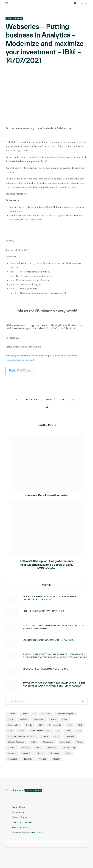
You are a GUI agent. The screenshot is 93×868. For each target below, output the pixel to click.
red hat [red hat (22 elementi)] (12, 748)
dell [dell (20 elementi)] (80, 725)
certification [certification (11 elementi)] (39, 719)
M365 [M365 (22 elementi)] (57, 736)
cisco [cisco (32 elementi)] (54, 719)
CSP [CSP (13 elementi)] (41, 725)
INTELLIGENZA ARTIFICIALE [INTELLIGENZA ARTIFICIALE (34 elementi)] (22, 736)
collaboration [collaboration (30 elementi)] (14, 725)
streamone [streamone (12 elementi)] (55, 753)
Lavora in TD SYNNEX (23, 823)
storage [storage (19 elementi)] (40, 753)
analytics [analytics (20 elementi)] (46, 714)
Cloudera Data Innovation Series (46, 495)
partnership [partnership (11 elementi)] (65, 742)
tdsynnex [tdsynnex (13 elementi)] (28, 759)
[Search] (75, 3)
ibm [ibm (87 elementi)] (68, 731)
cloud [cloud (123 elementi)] (65, 719)
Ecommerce (18, 812)
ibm (74, 400)
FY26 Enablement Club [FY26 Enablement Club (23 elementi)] (40, 731)
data (62, 400)
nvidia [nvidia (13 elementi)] (34, 742)
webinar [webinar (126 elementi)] (56, 759)
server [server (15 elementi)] (38, 748)
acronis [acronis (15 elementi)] (11, 714)
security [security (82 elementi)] (25, 748)
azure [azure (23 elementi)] (11, 719)
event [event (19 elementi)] (21, 731)
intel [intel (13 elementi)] (79, 731)
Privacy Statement (15, 790)
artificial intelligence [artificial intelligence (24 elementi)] (65, 714)
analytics (31, 400)
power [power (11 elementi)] (79, 742)
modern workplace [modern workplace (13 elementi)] (16, 742)
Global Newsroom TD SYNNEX (27, 833)
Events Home (18, 807)
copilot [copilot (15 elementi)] (29, 725)
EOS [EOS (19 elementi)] (10, 731)
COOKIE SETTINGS (34, 790)
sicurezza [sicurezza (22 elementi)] (52, 748)
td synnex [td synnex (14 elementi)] (13, 759)
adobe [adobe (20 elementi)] (24, 714)
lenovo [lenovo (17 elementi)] (45, 736)
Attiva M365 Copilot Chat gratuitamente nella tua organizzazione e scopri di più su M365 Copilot (46, 565)
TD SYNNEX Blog (21, 828)
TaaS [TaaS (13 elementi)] (68, 753)
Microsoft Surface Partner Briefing (45, 669)
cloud (48, 400)
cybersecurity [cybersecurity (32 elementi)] (55, 725)
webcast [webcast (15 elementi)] (42, 759)
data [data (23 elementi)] (70, 725)
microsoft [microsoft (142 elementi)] (70, 736)
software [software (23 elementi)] (12, 753)
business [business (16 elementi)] (24, 719)
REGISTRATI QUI (21, 371)
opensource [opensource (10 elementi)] (48, 742)
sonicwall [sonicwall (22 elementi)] (26, 753)
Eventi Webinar (14, 18)
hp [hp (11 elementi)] (58, 731)
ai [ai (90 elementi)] (34, 714)
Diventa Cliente (19, 817)
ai (17, 400)
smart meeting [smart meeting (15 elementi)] (69, 748)
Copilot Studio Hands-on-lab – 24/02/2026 (48, 640)
